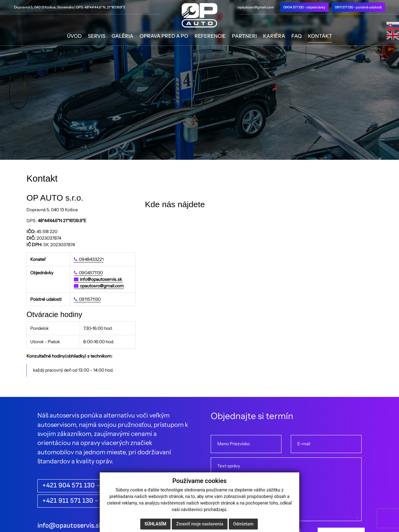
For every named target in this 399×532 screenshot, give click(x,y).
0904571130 (91, 273)
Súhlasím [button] (156, 524)
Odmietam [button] (243, 524)
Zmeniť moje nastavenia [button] (200, 524)
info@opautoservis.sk (101, 279)
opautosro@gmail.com (256, 7)
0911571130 (90, 299)
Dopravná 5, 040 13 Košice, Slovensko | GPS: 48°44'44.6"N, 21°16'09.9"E (70, 7)
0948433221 (91, 259)
